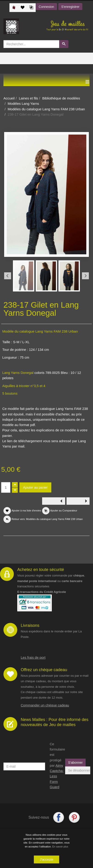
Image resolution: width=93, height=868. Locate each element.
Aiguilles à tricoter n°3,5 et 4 (24, 386)
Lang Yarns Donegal (18, 373)
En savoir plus (60, 847)
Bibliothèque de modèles (61, 98)
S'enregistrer (70, 7)
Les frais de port (33, 657)
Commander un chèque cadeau (45, 705)
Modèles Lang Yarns (23, 104)
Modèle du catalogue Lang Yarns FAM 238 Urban (40, 331)
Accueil (9, 98)
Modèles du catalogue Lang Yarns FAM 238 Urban (46, 109)
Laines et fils (28, 98)
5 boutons (10, 393)
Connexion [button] (46, 7)
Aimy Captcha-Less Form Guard (57, 776)
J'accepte (47, 860)
